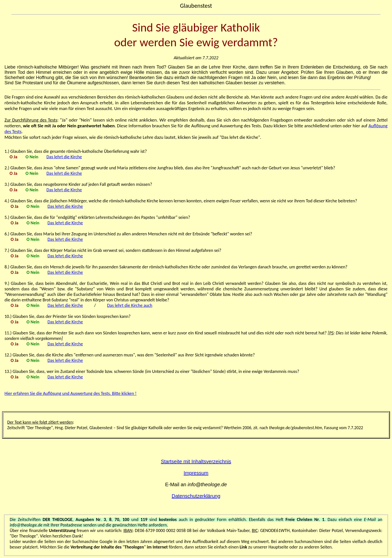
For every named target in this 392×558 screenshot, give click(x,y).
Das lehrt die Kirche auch (130, 305)
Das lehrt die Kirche (64, 157)
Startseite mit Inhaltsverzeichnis (196, 461)
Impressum (196, 473)
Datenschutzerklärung (196, 496)
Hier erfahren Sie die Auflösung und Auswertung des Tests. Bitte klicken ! (70, 393)
